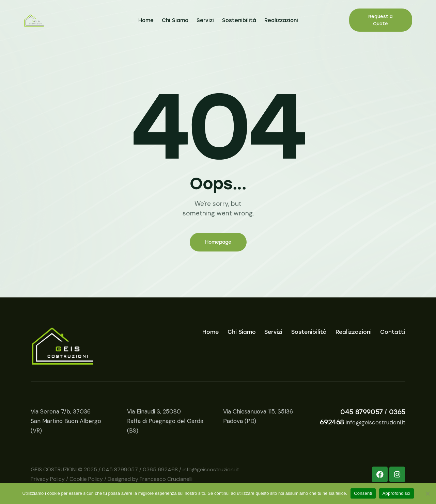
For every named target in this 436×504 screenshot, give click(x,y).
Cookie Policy (86, 479)
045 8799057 (362, 412)
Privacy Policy (48, 479)
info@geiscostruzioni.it (376, 422)
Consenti (363, 493)
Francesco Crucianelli (166, 479)
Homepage (218, 242)
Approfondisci (396, 493)
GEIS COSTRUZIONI (54, 469)
